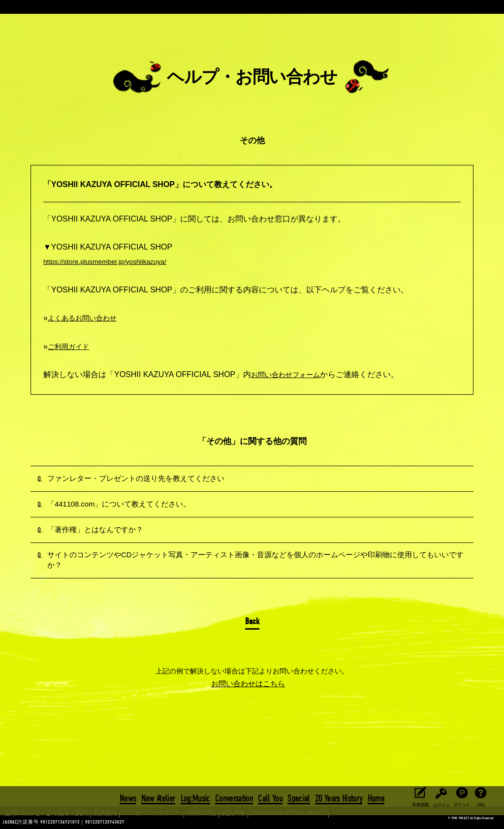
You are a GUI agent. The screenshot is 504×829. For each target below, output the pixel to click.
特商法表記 (171, 822)
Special (298, 797)
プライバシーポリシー (129, 822)
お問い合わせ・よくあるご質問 (39, 822)
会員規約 (89, 822)
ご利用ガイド (71, 346)
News (130, 797)
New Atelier (159, 797)
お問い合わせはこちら (249, 714)
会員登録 (199, 822)
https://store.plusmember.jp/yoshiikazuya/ (115, 261)
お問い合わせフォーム (290, 374)
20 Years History (337, 797)
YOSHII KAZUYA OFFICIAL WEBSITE (241, 822)
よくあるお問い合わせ (87, 318)
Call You (270, 797)
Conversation (234, 797)
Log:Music (196, 797)
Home (374, 797)
